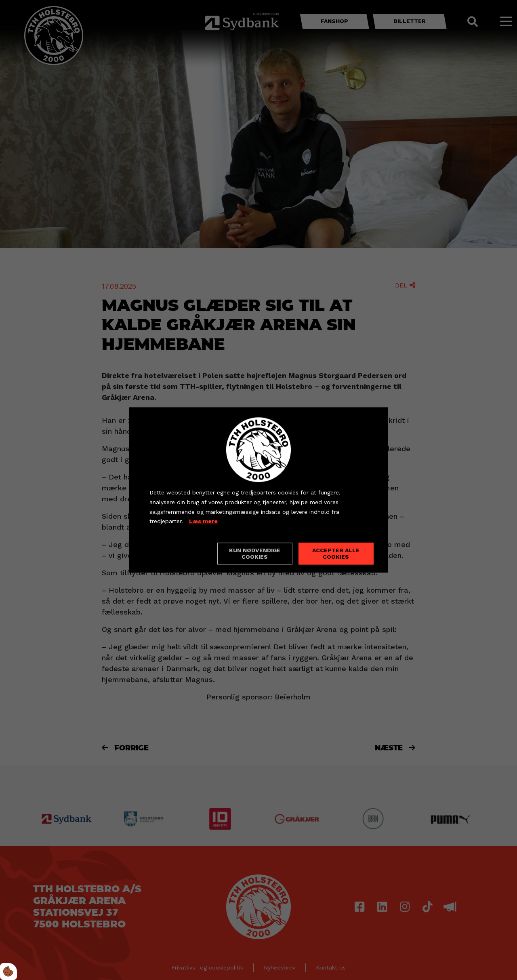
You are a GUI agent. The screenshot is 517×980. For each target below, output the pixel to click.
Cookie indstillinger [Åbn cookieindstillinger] (178, 553)
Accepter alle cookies (336, 554)
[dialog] (258, 490)
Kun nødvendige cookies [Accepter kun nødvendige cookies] (255, 554)
